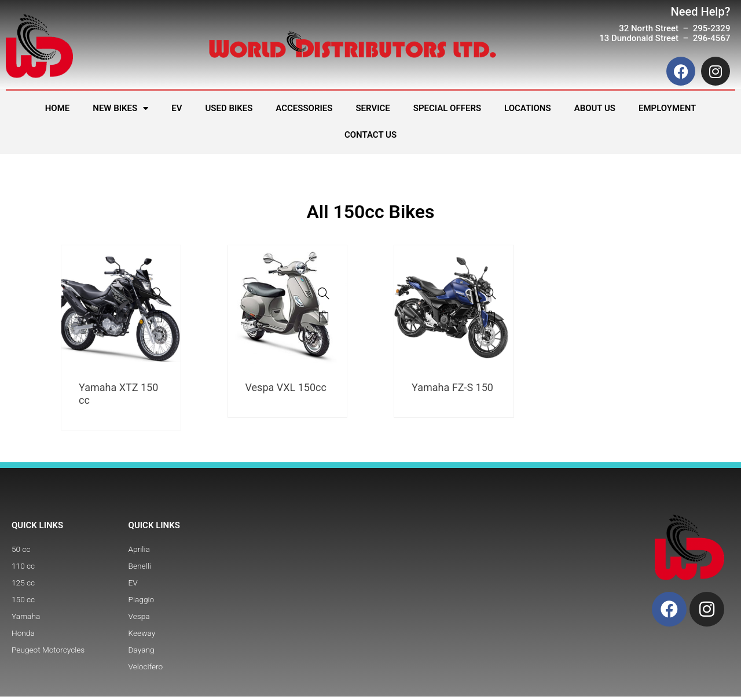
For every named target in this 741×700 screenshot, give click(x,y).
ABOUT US (595, 108)
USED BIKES (229, 108)
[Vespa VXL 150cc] (324, 293)
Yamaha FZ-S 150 (452, 387)
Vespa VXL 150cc (286, 387)
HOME (58, 108)
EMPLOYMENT (667, 108)
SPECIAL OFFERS (447, 108)
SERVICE (373, 108)
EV (177, 108)
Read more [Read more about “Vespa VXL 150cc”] (324, 316)
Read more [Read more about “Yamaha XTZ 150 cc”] (157, 316)
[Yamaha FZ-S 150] (490, 293)
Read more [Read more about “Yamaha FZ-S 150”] (490, 316)
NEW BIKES (120, 108)
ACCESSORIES (304, 108)
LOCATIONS (528, 108)
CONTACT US (370, 135)
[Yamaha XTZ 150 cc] (157, 293)
